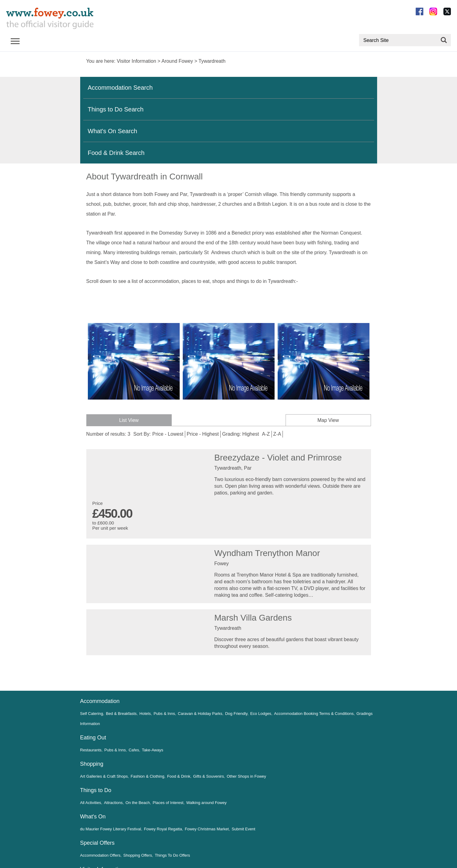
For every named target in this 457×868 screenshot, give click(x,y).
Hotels (145, 714)
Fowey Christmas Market (207, 829)
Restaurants (91, 750)
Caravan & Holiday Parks (200, 714)
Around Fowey (177, 61)
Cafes (134, 750)
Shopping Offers (138, 855)
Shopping (92, 764)
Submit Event (243, 829)
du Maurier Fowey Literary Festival (111, 829)
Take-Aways (152, 750)
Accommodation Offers (100, 855)
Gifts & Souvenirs (208, 776)
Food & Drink (179, 776)
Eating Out (93, 738)
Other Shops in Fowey (246, 776)
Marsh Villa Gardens (253, 618)
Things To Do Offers (172, 855)
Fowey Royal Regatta (163, 829)
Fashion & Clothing (148, 776)
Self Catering (92, 714)
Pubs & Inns (164, 714)
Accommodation (100, 701)
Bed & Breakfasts (121, 714)
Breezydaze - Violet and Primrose (278, 458)
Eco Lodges (261, 714)
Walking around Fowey (206, 803)
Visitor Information (136, 61)
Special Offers (97, 843)
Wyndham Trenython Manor (267, 553)
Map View (329, 420)
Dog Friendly (236, 714)
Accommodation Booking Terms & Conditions (314, 714)
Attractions (113, 803)
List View (128, 420)
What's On (93, 817)
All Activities (91, 803)
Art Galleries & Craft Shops (104, 776)
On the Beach (138, 803)
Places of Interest (168, 803)
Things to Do (96, 790)
